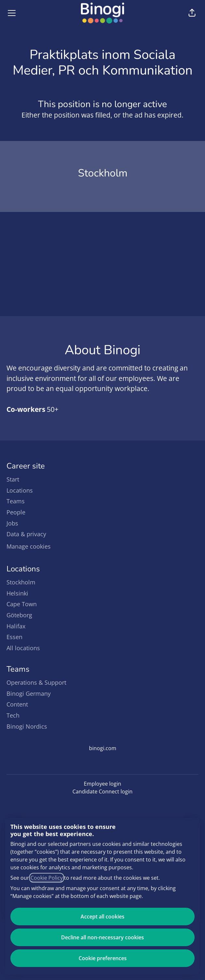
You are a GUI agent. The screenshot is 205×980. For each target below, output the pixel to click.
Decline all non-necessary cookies (102, 937)
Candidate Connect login (102, 791)
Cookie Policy (47, 878)
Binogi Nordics (27, 726)
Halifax (16, 626)
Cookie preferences (103, 958)
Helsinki (17, 593)
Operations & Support (36, 682)
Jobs (12, 523)
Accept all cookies (102, 917)
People (16, 512)
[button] (192, 13)
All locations (23, 648)
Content (17, 704)
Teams (16, 501)
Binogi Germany (29, 693)
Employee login (102, 784)
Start (13, 479)
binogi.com (103, 748)
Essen (14, 637)
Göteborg (19, 615)
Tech (13, 715)
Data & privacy (26, 534)
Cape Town (22, 604)
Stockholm (21, 582)
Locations (20, 490)
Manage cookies (29, 546)
